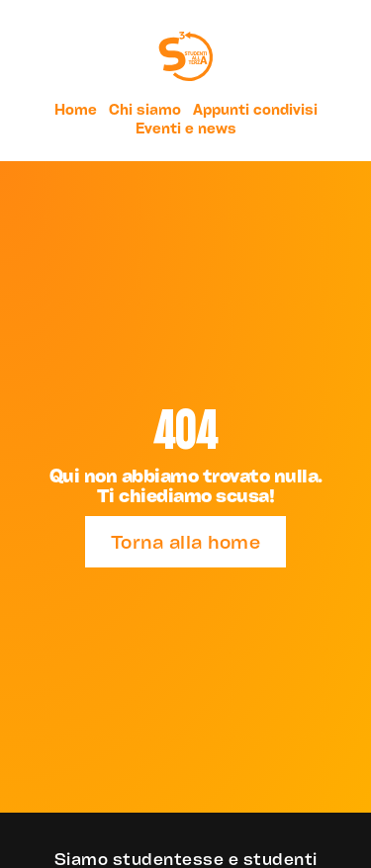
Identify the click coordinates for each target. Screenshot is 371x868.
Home (76, 109)
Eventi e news (186, 128)
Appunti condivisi (255, 109)
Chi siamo (145, 109)
